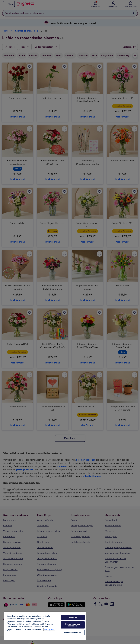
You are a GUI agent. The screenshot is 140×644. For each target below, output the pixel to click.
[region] (45, 626)
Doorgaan (73, 617)
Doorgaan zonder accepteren (73, 625)
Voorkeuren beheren (73, 633)
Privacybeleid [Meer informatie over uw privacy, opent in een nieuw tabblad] (49, 629)
